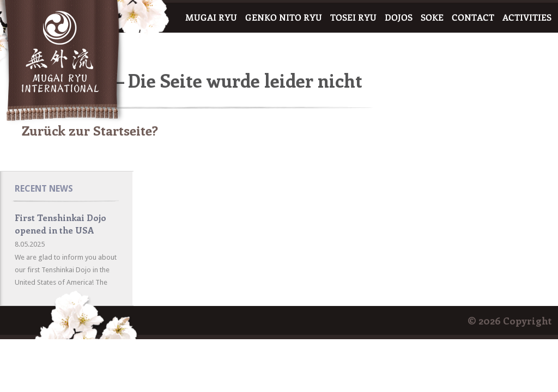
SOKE (432, 18)
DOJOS (399, 18)
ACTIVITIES (527, 18)
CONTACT (473, 18)
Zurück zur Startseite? (90, 130)
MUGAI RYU (211, 18)
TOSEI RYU (353, 18)
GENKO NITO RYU (284, 18)
